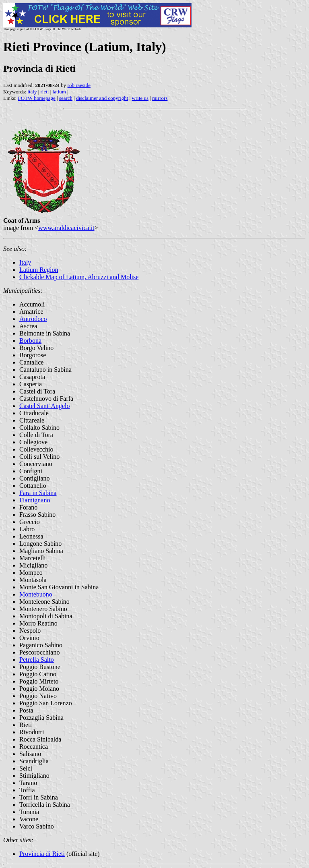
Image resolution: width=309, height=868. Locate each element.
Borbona (30, 341)
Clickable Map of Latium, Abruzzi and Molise (79, 277)
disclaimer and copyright (102, 98)
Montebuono (36, 594)
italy (32, 92)
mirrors (160, 98)
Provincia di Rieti (42, 854)
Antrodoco (33, 319)
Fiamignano (35, 500)
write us (140, 98)
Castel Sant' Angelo (45, 406)
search (66, 98)
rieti (45, 92)
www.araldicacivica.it (66, 228)
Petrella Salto (37, 660)
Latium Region (39, 270)
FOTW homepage (36, 98)
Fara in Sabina (38, 493)
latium (59, 92)
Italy (25, 262)
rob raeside (79, 85)
